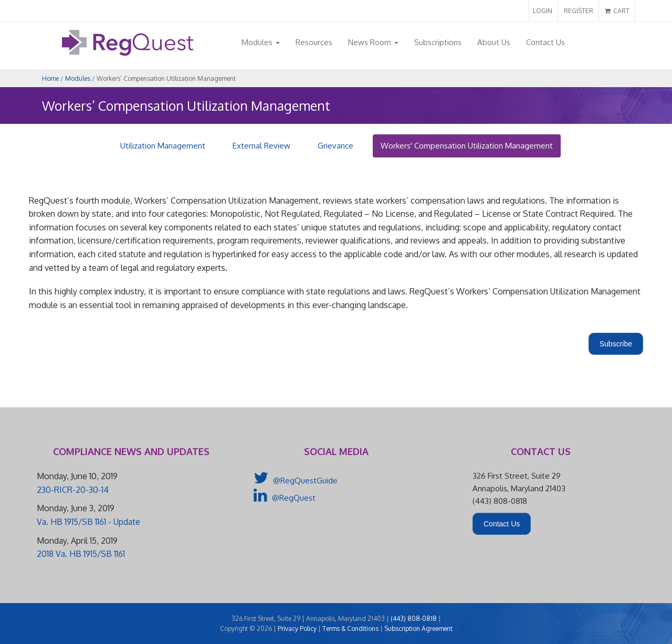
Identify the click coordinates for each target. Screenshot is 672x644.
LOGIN (543, 11)
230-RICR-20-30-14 (73, 490)
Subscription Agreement (418, 629)
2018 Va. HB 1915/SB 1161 (81, 554)
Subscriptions (438, 42)
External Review (261, 146)
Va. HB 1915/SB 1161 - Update (88, 522)
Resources (314, 42)
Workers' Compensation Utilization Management (467, 146)
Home (50, 78)
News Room (373, 42)
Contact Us (545, 42)
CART (617, 11)
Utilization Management (163, 146)
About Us (494, 42)
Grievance (335, 146)
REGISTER (579, 11)
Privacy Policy (297, 629)
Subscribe (616, 344)
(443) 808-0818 (414, 619)
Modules (261, 42)
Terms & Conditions (350, 629)
